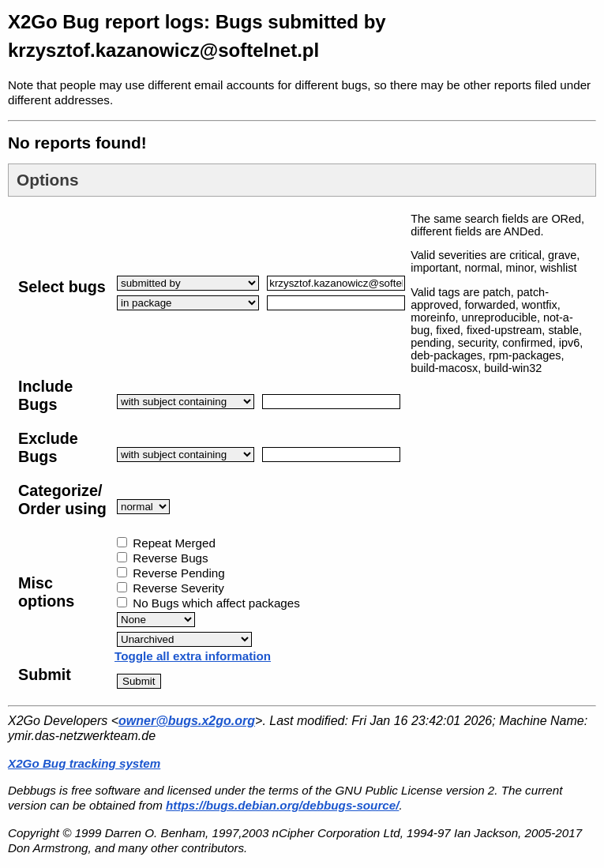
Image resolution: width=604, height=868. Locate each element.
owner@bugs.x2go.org (187, 721)
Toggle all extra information (193, 656)
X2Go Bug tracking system (84, 763)
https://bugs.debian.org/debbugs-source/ (282, 805)
